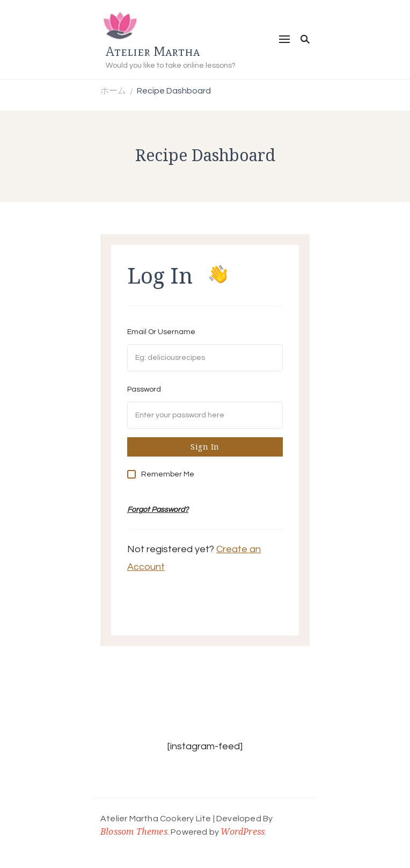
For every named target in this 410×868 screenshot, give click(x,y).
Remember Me (168, 474)
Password (144, 389)
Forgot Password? (158, 510)
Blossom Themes (134, 831)
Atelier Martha (153, 51)
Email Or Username (161, 332)
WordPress (243, 831)
